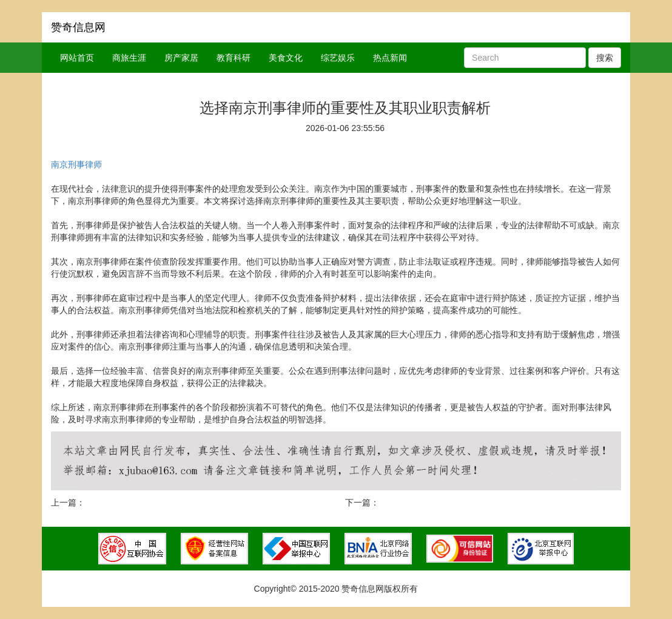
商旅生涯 (129, 58)
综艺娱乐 (338, 58)
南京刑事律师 (76, 164)
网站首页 (77, 58)
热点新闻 (390, 58)
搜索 (605, 58)
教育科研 (234, 58)
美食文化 (286, 58)
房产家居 (181, 58)
